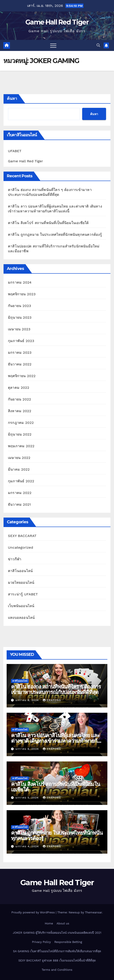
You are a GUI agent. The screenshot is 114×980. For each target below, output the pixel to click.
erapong (52, 700)
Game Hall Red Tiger (57, 22)
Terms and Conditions (57, 970)
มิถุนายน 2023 (20, 317)
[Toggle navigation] (53, 45)
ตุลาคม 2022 (19, 388)
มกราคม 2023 (20, 353)
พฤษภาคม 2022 (21, 446)
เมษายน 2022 (19, 458)
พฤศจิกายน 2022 (22, 376)
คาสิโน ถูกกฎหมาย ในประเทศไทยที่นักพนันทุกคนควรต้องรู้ (55, 235)
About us (63, 923)
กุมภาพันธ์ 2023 (21, 341)
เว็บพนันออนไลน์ (21, 606)
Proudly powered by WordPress (33, 912)
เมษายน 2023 (19, 329)
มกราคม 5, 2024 (28, 798)
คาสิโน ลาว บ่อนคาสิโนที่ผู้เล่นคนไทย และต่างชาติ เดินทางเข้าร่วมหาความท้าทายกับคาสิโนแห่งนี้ (56, 741)
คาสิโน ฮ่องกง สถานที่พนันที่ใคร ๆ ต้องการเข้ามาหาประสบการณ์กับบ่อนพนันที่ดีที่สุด (56, 689)
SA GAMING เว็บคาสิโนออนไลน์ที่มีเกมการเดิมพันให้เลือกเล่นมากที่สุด (57, 951)
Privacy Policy (41, 942)
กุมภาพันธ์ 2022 (21, 481)
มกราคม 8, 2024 (28, 700)
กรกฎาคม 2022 (21, 423)
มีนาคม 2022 (19, 469)
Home (49, 923)
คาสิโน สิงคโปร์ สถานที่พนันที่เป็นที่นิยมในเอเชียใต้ (48, 223)
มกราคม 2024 (20, 282)
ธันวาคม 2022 (20, 364)
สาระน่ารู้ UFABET (23, 594)
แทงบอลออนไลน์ (21, 618)
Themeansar (93, 912)
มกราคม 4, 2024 (28, 846)
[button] (98, 45)
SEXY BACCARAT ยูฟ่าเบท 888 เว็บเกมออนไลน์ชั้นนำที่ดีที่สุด (57, 960)
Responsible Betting (68, 942)
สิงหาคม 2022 (20, 411)
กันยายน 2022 (20, 399)
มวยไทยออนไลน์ (21, 583)
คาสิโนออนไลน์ (20, 571)
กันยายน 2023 (20, 306)
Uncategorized (21, 547)
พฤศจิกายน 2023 (22, 294)
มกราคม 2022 (20, 493)
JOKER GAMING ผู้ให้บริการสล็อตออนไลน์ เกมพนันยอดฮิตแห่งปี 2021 (57, 933)
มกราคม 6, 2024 (28, 749)
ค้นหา (12, 99)
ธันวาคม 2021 (19, 504)
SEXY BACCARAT (22, 536)
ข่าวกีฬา (15, 559)
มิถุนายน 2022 (20, 434)
